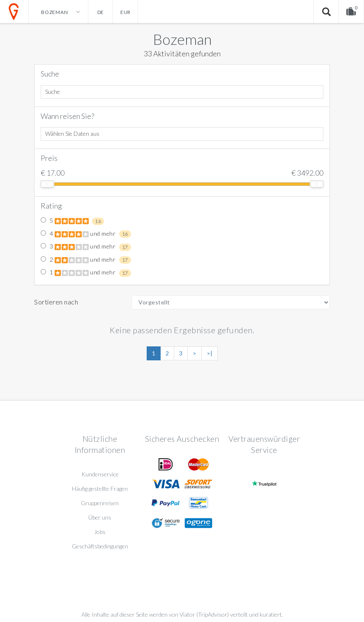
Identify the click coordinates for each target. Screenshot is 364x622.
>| (210, 353)
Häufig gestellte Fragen (100, 489)
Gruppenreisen (100, 503)
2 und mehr (86, 260)
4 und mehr (86, 234)
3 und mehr (86, 247)
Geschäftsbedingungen (100, 546)
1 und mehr (86, 273)
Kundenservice (100, 474)
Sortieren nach (56, 302)
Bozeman (182, 39)
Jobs (100, 532)
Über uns (100, 517)
